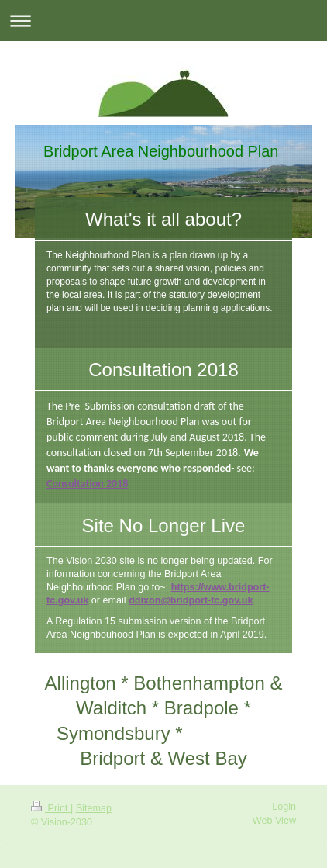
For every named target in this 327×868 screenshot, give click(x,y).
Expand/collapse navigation (163, 21)
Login (284, 807)
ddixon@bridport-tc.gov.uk (191, 600)
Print (51, 808)
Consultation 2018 (87, 484)
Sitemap (94, 808)
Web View (274, 821)
